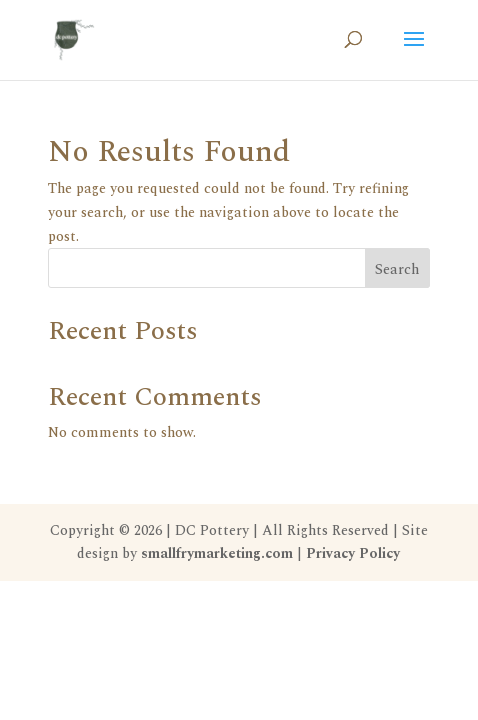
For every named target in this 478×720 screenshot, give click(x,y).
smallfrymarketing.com (217, 553)
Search (397, 269)
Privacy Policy (353, 553)
